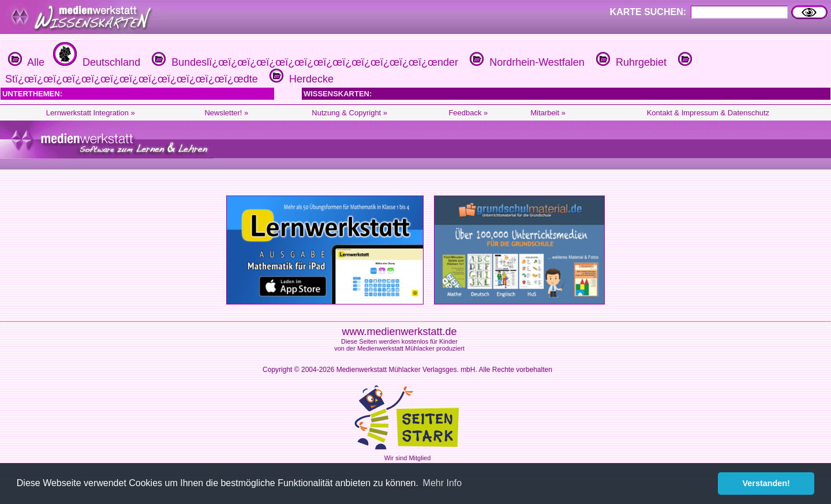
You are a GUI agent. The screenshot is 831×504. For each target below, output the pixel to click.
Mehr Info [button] (443, 483)
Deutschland (95, 62)
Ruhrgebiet (630, 62)
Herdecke (300, 79)
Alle (26, 62)
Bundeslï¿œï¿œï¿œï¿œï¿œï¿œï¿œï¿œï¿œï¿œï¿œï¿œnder (304, 62)
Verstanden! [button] (766, 483)
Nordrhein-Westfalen (526, 62)
